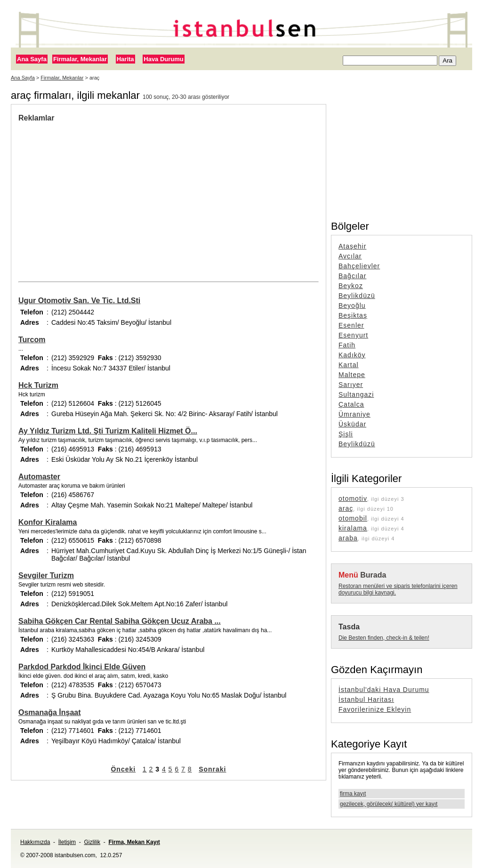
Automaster (39, 477)
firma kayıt (353, 794)
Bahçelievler (359, 266)
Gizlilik (92, 842)
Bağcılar (352, 276)
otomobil (353, 518)
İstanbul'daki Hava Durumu (384, 690)
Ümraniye (354, 414)
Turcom (32, 340)
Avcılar (350, 256)
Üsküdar (352, 424)
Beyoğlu (352, 305)
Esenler (351, 325)
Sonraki (212, 769)
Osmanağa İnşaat (50, 712)
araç (346, 508)
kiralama (353, 528)
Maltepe (352, 375)
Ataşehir (352, 246)
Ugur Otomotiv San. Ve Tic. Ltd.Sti (79, 301)
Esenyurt (353, 335)
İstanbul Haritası (366, 699)
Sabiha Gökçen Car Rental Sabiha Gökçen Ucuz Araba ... (120, 621)
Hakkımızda (35, 842)
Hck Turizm (38, 385)
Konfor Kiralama (48, 522)
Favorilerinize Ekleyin (375, 709)
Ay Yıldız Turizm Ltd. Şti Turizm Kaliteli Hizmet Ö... (108, 431)
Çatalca (351, 404)
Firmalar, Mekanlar (80, 59)
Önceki (123, 769)
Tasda (349, 627)
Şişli (346, 434)
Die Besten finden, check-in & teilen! (384, 638)
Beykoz (351, 286)
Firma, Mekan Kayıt (134, 842)
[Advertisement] (169, 193)
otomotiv (353, 498)
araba (348, 538)
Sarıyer (351, 385)
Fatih (347, 345)
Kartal (349, 365)
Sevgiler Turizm (46, 575)
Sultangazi (356, 394)
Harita (125, 59)
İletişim (67, 842)
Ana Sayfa (32, 59)
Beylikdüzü (357, 296)
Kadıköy (352, 355)
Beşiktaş (353, 315)
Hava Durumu (164, 59)
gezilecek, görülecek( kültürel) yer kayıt (389, 804)
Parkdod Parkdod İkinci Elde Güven (82, 667)
